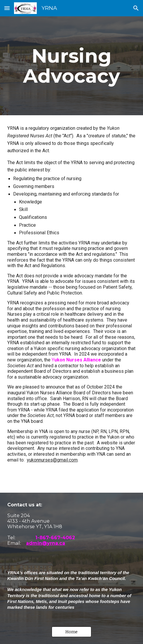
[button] (7, 8)
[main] (71, 66)
